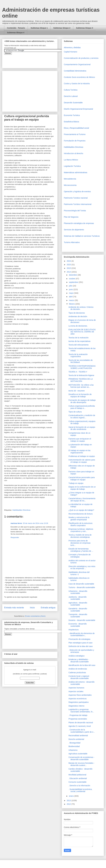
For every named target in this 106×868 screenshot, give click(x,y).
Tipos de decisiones (77, 313)
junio (71, 289)
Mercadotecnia (70, 179)
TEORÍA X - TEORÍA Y (78, 372)
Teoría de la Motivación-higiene (81, 375)
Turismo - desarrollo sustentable (82, 587)
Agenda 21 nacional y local (80, 726)
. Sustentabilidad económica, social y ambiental (80, 790)
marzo (72, 300)
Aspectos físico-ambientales (80, 695)
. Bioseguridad (74, 743)
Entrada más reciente (14, 608)
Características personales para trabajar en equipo (82, 479)
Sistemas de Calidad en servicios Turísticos (82, 236)
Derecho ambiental (76, 739)
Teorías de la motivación (79, 338)
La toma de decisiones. (78, 326)
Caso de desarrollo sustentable (81, 584)
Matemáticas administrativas (76, 172)
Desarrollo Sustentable (73, 103)
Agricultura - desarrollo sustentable (78, 604)
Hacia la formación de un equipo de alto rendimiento (82, 428)
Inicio (32, 608)
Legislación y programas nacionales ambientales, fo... (81, 711)
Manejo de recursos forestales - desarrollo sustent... (81, 764)
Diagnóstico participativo (79, 702)
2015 (69, 268)
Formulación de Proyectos (75, 141)
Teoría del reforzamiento (79, 345)
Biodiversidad (74, 746)
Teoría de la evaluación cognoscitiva (78, 355)
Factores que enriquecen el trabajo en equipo (80, 440)
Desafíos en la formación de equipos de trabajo (80, 395)
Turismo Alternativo (72, 242)
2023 (69, 265)
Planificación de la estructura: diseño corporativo (81, 524)
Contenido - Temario (16, 28)
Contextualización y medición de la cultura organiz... (82, 416)
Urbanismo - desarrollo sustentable (78, 592)
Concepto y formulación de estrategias (80, 556)
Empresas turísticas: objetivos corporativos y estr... (81, 530)
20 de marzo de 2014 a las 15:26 (36, 523)
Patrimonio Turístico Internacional (78, 204)
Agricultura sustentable (78, 754)
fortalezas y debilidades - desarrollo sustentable (79, 661)
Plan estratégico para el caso (80, 643)
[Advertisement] (8, 810)
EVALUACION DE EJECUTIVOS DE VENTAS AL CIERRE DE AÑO (82, 332)
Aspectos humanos (76, 688)
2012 (69, 804)
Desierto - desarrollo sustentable (82, 620)
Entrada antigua (48, 608)
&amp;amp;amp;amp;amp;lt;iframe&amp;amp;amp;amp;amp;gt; (34, 60)
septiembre (74, 282)
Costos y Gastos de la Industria (77, 84)
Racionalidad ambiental (78, 736)
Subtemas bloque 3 (85, 28)
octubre (72, 279)
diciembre (73, 275)
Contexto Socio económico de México (79, 77)
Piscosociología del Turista (75, 211)
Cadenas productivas (77, 673)
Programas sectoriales (78, 719)
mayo (71, 293)
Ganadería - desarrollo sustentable (78, 610)
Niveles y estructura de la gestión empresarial (79, 519)
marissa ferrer (16, 523)
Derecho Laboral (71, 96)
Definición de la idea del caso (81, 646)
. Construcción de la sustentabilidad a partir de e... (82, 731)
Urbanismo (73, 750)
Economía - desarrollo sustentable (78, 625)
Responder (15, 537)
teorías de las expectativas (79, 341)
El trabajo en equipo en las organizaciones (79, 452)
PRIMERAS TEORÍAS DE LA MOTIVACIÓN (81, 380)
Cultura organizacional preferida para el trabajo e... (82, 407)
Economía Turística (72, 115)
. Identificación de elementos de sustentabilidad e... (82, 634)
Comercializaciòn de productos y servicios (81, 58)
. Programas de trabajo (78, 715)
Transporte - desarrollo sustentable (78, 616)
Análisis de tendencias (78, 669)
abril (71, 297)
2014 (69, 272)
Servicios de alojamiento (74, 230)
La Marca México (71, 160)
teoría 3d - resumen (77, 391)
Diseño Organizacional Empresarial (78, 109)
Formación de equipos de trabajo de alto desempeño (82, 401)
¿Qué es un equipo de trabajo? (81, 510)
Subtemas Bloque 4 (16, 33)
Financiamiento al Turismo (75, 134)
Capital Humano (70, 52)
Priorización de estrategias (79, 639)
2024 (69, 261)
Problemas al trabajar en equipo (82, 456)
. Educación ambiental (78, 778)
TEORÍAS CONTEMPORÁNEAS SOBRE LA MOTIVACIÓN (82, 367)
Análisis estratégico (77, 656)
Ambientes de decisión (78, 316)
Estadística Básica (71, 122)
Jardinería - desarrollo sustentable (78, 598)
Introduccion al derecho (74, 153)
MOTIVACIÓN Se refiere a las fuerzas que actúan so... (81, 386)
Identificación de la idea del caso (82, 665)
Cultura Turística (71, 90)
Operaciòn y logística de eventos (77, 192)
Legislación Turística (72, 166)
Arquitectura (73, 630)
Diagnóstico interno (76, 706)
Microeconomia (70, 185)
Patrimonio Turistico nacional (76, 198)
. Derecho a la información (79, 786)
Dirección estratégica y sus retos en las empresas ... (82, 567)
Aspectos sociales (76, 691)
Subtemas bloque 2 (62, 28)
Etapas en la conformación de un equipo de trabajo (82, 488)
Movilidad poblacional (77, 775)
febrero (72, 304)
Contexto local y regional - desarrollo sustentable (79, 677)
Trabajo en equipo (76, 483)
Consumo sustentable (77, 782)
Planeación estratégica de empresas (79, 223)
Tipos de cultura (75, 412)
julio (71, 286)
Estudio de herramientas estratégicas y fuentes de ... (81, 550)
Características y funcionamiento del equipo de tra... (82, 500)
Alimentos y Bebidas (72, 48)
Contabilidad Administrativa (75, 71)
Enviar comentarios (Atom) (35, 616)
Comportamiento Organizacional (77, 64)
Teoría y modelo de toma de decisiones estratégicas (80, 536)
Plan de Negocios (71, 217)
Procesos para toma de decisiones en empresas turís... (79, 543)
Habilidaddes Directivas (21, 510)
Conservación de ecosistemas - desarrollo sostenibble (81, 758)
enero (72, 796)
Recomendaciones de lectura (80, 514)
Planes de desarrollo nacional (81, 723)
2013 (69, 800)
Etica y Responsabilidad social (76, 128)
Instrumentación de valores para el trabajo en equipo (82, 461)
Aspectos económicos (78, 699)
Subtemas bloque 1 (39, 28)
